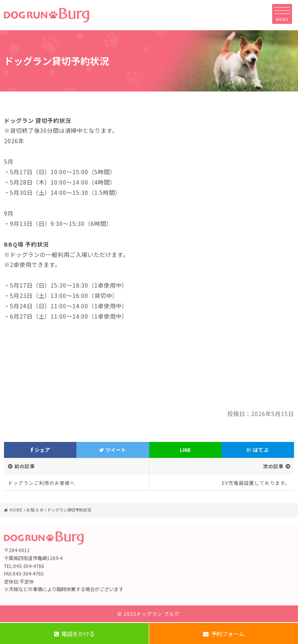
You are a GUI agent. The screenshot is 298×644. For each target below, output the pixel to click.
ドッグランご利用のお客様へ (42, 483)
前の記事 (25, 466)
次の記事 (273, 466)
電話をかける (74, 633)
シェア (40, 450)
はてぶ (258, 450)
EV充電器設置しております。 (256, 483)
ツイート (113, 450)
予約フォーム (224, 633)
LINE (185, 450)
